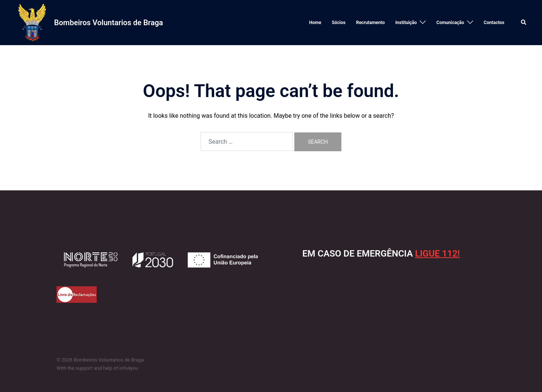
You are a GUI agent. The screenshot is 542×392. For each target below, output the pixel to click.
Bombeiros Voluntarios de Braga (109, 23)
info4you (129, 368)
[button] (524, 23)
